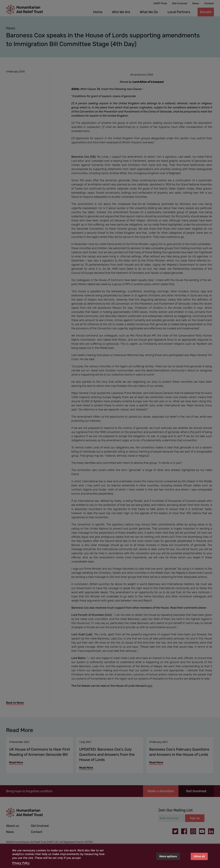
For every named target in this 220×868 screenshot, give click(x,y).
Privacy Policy (21, 863)
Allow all (199, 856)
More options (168, 856)
